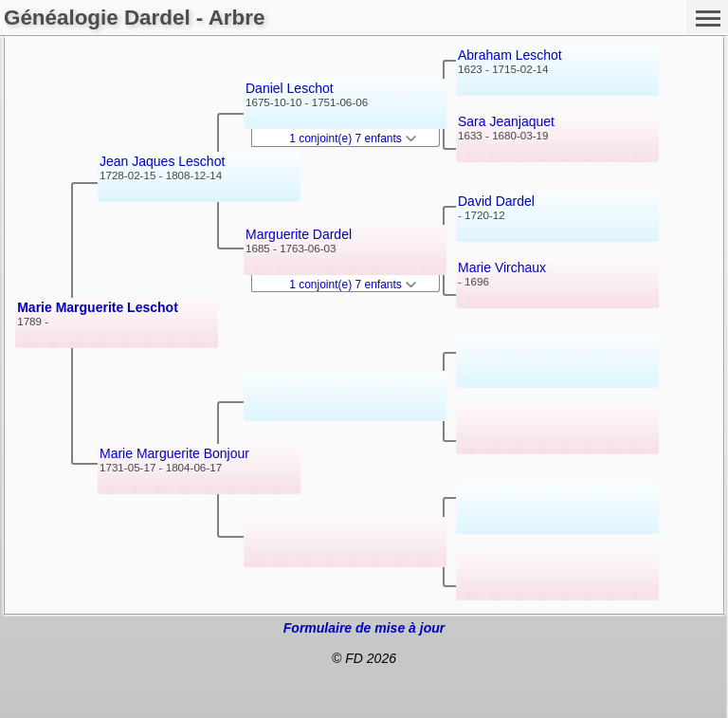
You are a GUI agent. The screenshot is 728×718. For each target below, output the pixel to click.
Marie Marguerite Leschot (98, 307)
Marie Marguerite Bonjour (174, 453)
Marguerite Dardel (299, 234)
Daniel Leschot (290, 88)
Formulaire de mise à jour (364, 628)
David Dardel (496, 201)
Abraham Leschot (510, 55)
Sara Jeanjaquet (506, 121)
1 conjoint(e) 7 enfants (353, 138)
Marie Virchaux (502, 267)
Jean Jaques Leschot (162, 161)
